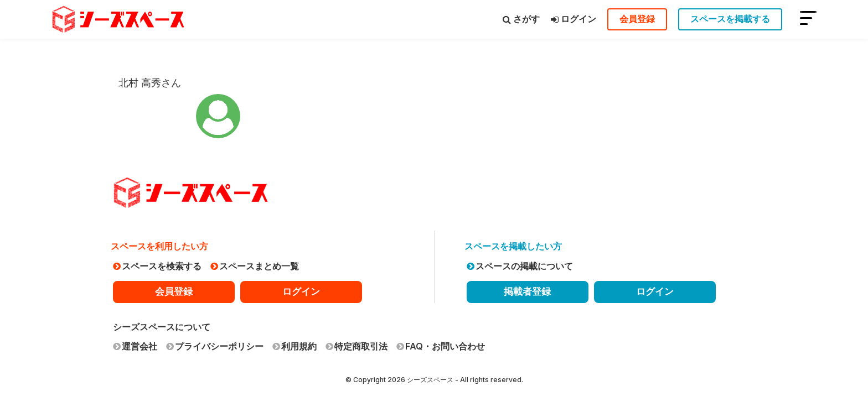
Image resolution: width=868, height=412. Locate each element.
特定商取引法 (356, 346)
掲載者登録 (527, 291)
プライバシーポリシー (215, 346)
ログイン (573, 19)
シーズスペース (430, 380)
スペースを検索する (157, 266)
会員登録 (637, 19)
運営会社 (135, 346)
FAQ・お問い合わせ (441, 346)
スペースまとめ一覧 (255, 266)
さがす (521, 19)
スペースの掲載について (520, 266)
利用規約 (294, 346)
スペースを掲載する (730, 19)
